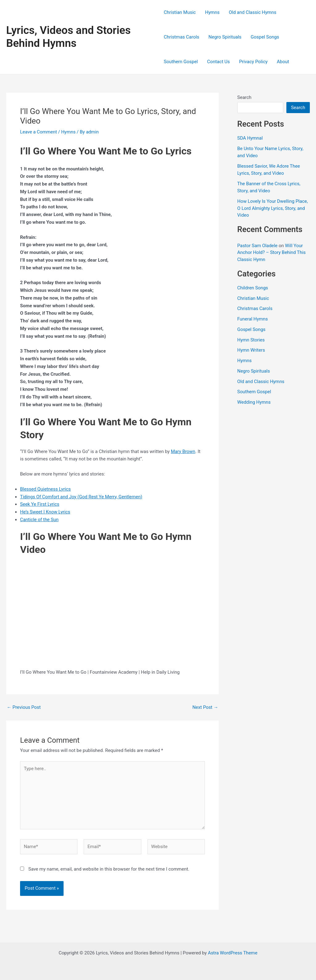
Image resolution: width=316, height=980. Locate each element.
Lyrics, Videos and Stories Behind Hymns (69, 37)
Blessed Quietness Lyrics (46, 489)
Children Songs (253, 288)
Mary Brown (183, 451)
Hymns (212, 12)
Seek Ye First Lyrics (40, 504)
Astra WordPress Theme (233, 953)
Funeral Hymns (253, 319)
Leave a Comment (39, 132)
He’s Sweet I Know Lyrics (45, 512)
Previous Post (24, 707)
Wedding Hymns (254, 402)
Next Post (205, 707)
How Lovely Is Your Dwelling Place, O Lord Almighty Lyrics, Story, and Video (273, 208)
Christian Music (180, 12)
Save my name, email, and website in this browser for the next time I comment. (109, 870)
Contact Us (218, 62)
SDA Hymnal (250, 138)
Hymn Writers (251, 350)
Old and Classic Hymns (252, 12)
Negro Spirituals (225, 37)
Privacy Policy (253, 62)
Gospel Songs (265, 37)
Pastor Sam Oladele (258, 246)
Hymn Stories (251, 340)
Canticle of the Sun (39, 520)
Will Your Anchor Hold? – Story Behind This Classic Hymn (272, 253)
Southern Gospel (181, 62)
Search (244, 97)
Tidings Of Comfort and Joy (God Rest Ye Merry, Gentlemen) (82, 497)
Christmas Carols (182, 37)
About (283, 62)
